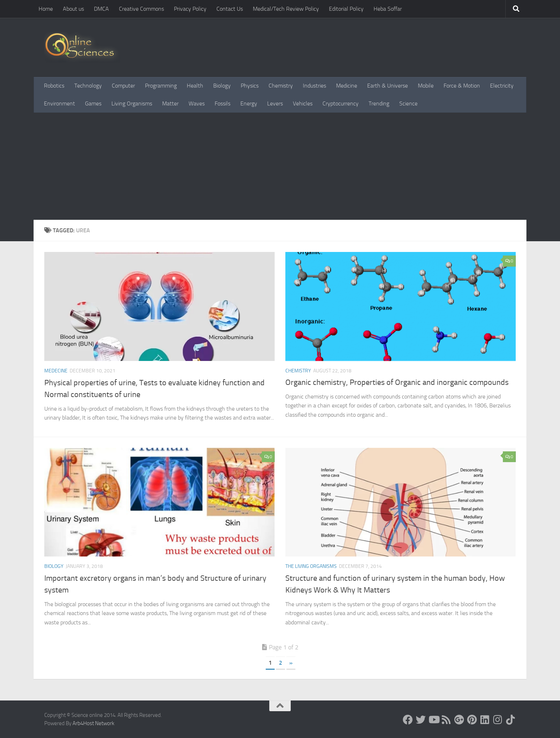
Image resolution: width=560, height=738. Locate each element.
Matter (170, 103)
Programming (161, 86)
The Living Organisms (311, 566)
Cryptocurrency (341, 103)
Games (93, 103)
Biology (222, 86)
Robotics (54, 86)
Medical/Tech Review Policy (286, 9)
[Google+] (459, 720)
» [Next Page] (291, 663)
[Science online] (408, 720)
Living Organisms (132, 103)
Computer (123, 86)
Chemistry (281, 86)
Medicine (347, 86)
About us (73, 9)
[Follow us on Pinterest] (472, 720)
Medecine (56, 371)
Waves (197, 103)
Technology (88, 86)
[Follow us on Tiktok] (511, 720)
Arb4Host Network (93, 723)
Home (46, 9)
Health (195, 86)
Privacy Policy (190, 9)
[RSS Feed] (446, 720)
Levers (275, 103)
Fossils (222, 103)
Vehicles (303, 103)
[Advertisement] (280, 166)
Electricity (502, 86)
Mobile (426, 86)
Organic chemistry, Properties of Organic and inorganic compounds (397, 382)
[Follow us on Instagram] (498, 720)
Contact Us (230, 9)
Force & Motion (462, 86)
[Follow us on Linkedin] (485, 720)
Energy (249, 103)
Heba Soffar (388, 9)
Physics (250, 86)
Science (408, 103)
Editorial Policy (346, 9)
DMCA (101, 9)
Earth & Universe (387, 86)
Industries (314, 86)
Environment (59, 103)
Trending (379, 103)
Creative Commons (141, 9)
